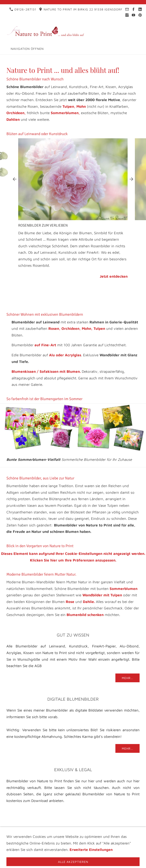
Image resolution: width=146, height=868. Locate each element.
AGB (69, 835)
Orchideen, (16, 113)
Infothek (98, 832)
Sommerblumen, (65, 113)
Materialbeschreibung (108, 835)
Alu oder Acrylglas (65, 355)
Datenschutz (74, 832)
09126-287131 (23, 9)
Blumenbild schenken (85, 615)
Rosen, (54, 329)
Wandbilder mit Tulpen (102, 595)
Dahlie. (89, 602)
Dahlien (13, 119)
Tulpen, (69, 106)
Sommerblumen (124, 589)
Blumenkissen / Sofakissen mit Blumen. (46, 371)
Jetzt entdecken (114, 276)
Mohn (81, 106)
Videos (55, 835)
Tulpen (99, 329)
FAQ (80, 835)
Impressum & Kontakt (38, 832)
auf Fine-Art (45, 345)
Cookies (73, 839)
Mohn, (87, 329)
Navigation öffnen (27, 49)
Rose (70, 602)
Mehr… (127, 678)
